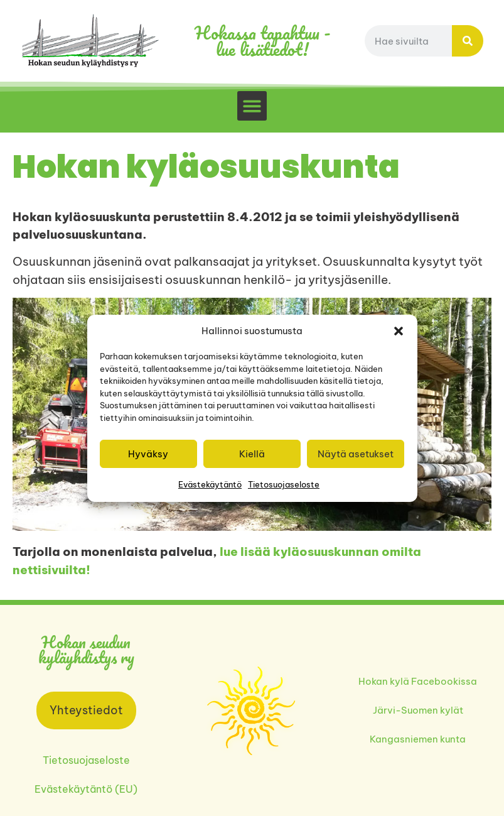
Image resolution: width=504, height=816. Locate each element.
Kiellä (252, 454)
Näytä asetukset (356, 454)
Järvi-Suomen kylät (418, 710)
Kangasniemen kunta (418, 739)
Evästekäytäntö (210, 484)
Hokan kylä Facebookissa (418, 681)
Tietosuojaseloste (284, 484)
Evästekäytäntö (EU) (86, 789)
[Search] (468, 41)
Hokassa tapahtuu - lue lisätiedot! (262, 41)
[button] (399, 331)
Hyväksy (148, 454)
